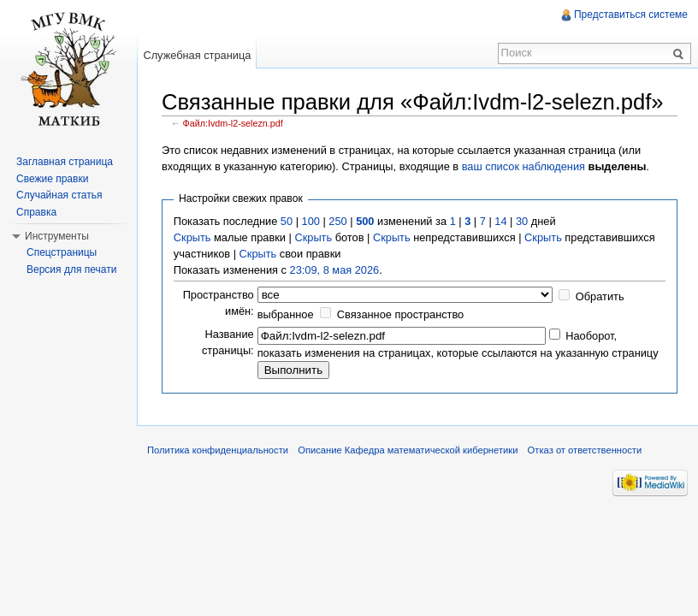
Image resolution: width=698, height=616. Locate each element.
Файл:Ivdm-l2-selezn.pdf (233, 123)
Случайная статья (59, 195)
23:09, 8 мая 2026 (335, 270)
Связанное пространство (401, 314)
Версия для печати (71, 269)
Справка (36, 212)
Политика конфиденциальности (218, 450)
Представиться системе (631, 15)
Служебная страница (197, 55)
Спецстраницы (62, 252)
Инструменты (57, 236)
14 (500, 221)
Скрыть (192, 237)
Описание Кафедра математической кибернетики (408, 450)
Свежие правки (52, 179)
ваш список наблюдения (523, 166)
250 (337, 221)
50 (287, 221)
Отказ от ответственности (585, 450)
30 (522, 221)
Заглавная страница (65, 162)
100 (311, 221)
